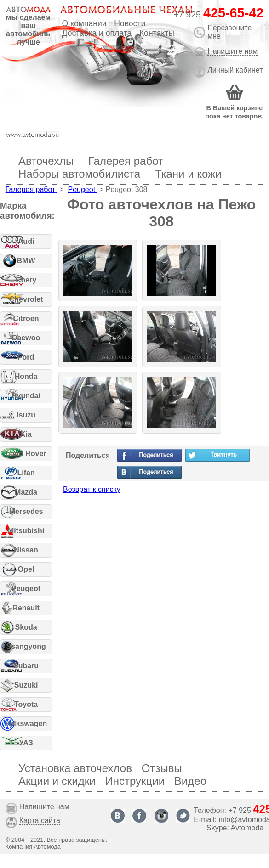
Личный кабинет (235, 70)
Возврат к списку (92, 489)
